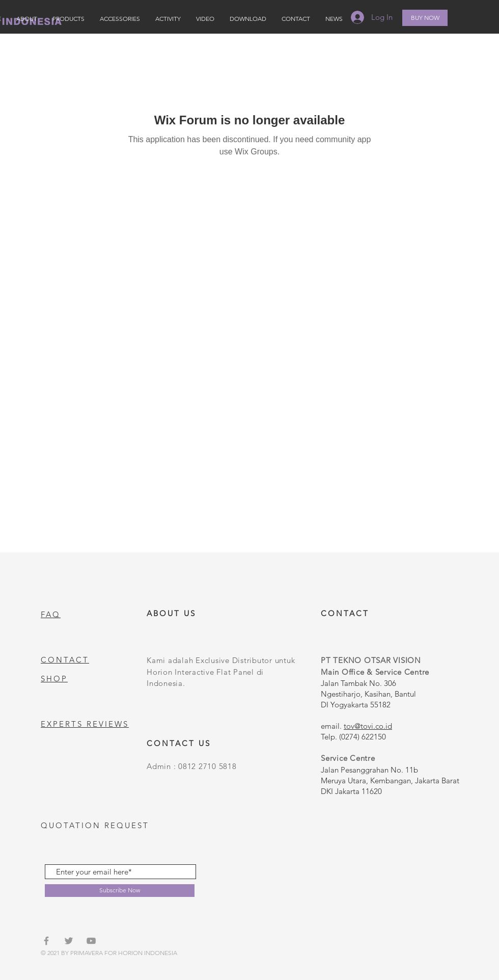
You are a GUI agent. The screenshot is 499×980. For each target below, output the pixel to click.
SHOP (54, 679)
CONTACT (65, 660)
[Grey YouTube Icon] (91, 941)
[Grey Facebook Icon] (46, 941)
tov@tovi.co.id (368, 726)
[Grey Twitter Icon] (69, 941)
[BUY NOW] (425, 18)
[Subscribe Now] (120, 891)
